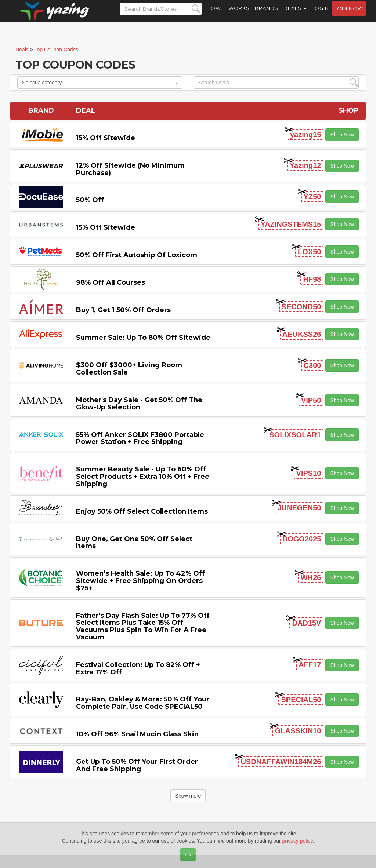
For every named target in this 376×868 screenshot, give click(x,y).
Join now (349, 15)
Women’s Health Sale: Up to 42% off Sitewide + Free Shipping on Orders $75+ (140, 581)
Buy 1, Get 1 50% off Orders (123, 310)
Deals (295, 15)
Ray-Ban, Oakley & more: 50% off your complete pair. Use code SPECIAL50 (143, 703)
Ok (188, 854)
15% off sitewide (106, 138)
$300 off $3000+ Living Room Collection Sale (129, 369)
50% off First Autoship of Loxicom (137, 255)
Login (320, 15)
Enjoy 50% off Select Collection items (142, 511)
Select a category (100, 83)
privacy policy (298, 841)
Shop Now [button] (342, 135)
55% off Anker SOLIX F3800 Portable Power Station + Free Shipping (140, 438)
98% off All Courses (111, 282)
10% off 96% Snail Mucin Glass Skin (137, 734)
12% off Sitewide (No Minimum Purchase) (130, 169)
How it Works (228, 15)
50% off (90, 200)
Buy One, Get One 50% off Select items (134, 543)
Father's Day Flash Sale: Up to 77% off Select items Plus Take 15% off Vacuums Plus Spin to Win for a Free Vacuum (143, 626)
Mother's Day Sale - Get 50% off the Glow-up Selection (139, 404)
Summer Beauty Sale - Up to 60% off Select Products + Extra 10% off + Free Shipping (143, 477)
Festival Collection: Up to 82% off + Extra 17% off (138, 668)
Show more (188, 796)
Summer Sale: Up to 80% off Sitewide (143, 338)
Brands (267, 15)
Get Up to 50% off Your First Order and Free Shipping (137, 765)
